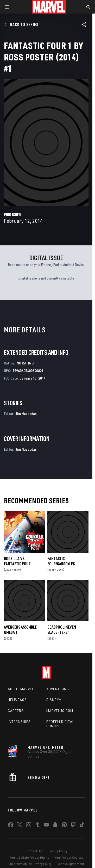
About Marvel (21, 689)
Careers (16, 711)
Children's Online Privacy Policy (30, 864)
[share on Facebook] (11, 826)
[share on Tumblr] (37, 826)
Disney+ (54, 700)
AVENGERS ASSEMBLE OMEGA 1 (20, 630)
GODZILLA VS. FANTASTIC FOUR (17, 561)
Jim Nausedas (26, 414)
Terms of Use (34, 851)
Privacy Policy (58, 851)
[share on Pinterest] (64, 826)
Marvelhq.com (60, 711)
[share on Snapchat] (55, 826)
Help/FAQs (17, 700)
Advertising (58, 689)
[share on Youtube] (46, 826)
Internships (19, 722)
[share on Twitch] (73, 826)
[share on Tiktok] (82, 826)
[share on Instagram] (29, 826)
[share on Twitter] (20, 826)
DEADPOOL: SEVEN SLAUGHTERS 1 (62, 630)
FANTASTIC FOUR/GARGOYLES (61, 561)
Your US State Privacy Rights (29, 857)
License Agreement (70, 864)
